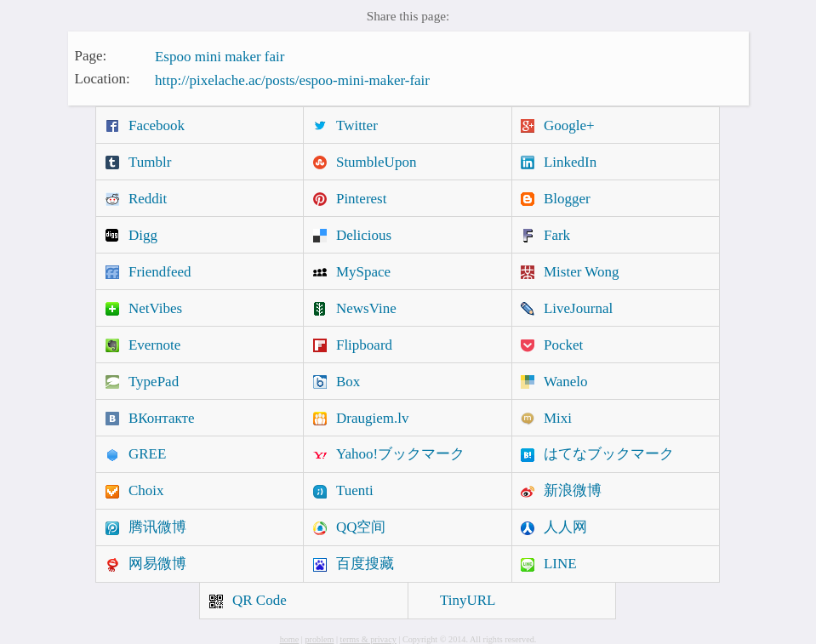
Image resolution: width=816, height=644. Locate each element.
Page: (91, 55)
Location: (103, 79)
